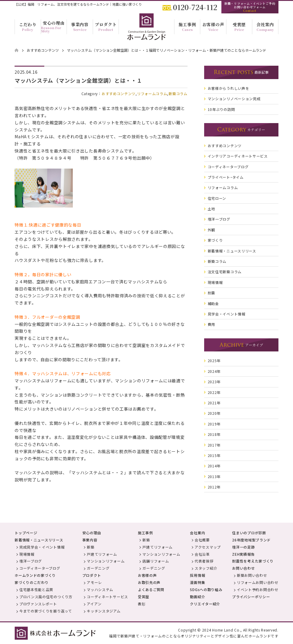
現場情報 (27, 554)
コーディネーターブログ (40, 568)
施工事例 (145, 533)
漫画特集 (197, 582)
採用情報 (197, 575)
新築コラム (178, 94)
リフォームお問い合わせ (258, 582)
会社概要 (202, 540)
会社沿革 (202, 554)
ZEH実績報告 (243, 554)
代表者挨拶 (204, 561)
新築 (90, 547)
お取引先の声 (149, 582)
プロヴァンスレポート (38, 604)
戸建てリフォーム (102, 554)
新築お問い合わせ (252, 575)
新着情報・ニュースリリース (39, 540)
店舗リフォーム (156, 561)
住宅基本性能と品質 (36, 589)
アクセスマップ (208, 547)
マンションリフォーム (106, 561)
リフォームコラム (152, 94)
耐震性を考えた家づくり (253, 561)
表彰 (142, 604)
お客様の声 (147, 575)
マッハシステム (100, 589)
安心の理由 (92, 533)
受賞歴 (144, 597)
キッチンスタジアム (104, 611)
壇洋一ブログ (31, 561)
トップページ (26, 533)
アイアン (94, 604)
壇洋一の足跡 (243, 547)
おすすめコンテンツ (119, 94)
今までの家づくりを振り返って (46, 611)
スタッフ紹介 (206, 568)
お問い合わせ (243, 568)
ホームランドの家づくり (35, 575)
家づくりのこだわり (31, 582)
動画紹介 (197, 597)
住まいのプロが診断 (249, 533)
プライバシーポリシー (251, 597)
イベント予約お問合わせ (258, 589)
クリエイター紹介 (205, 604)
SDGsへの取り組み (206, 589)
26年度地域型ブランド (251, 540)
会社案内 (197, 533)
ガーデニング (98, 568)
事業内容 (90, 540)
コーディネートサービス (107, 597)
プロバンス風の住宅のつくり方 (46, 597)
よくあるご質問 (151, 589)
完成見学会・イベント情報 (42, 547)
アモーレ (94, 582)
